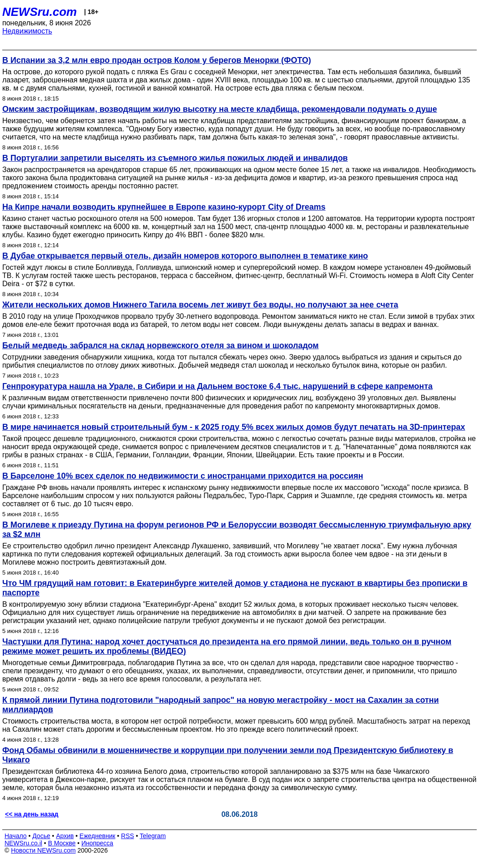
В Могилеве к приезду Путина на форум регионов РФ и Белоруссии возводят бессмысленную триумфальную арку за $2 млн (237, 530)
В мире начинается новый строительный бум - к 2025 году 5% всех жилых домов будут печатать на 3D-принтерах (234, 427)
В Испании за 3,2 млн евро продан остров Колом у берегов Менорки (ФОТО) (157, 60)
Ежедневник (98, 836)
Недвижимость (27, 31)
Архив (65, 836)
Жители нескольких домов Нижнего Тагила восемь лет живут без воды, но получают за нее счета (200, 305)
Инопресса (98, 843)
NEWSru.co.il (23, 843)
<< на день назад (32, 814)
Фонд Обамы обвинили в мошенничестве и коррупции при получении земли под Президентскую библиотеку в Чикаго (228, 755)
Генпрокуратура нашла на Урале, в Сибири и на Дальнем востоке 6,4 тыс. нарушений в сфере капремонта (218, 386)
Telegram (153, 836)
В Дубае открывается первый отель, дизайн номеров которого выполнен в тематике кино (185, 256)
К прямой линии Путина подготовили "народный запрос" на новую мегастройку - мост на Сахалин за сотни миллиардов (220, 705)
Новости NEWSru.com (43, 850)
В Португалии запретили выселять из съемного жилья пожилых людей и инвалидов (175, 158)
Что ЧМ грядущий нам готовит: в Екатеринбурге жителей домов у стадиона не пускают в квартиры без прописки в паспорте (235, 588)
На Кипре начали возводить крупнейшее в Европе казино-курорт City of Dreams (164, 207)
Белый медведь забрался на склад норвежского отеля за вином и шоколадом (160, 345)
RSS (127, 836)
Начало (16, 836)
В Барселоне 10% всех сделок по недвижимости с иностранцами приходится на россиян (183, 476)
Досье (41, 836)
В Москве (62, 843)
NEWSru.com (40, 12)
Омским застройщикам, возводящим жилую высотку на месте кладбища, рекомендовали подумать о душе (220, 109)
